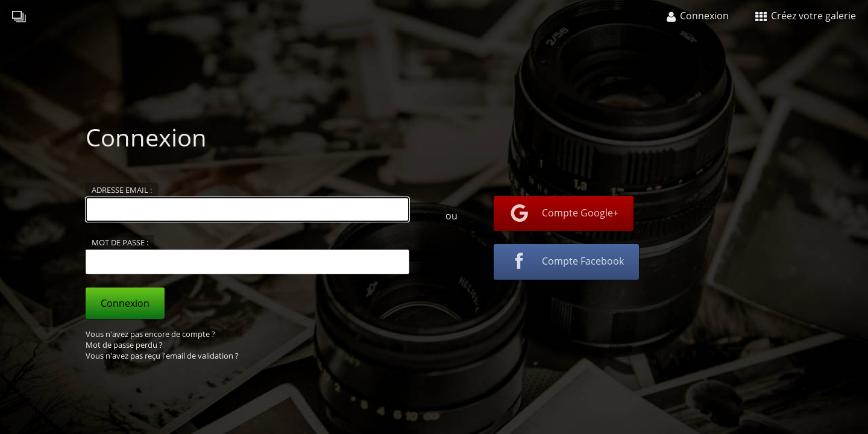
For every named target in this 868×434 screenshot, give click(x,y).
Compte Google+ (564, 213)
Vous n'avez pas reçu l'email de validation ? (162, 356)
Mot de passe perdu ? (124, 345)
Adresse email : (122, 190)
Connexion (125, 303)
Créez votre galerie (806, 16)
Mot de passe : (120, 242)
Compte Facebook (566, 262)
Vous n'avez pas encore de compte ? (150, 334)
